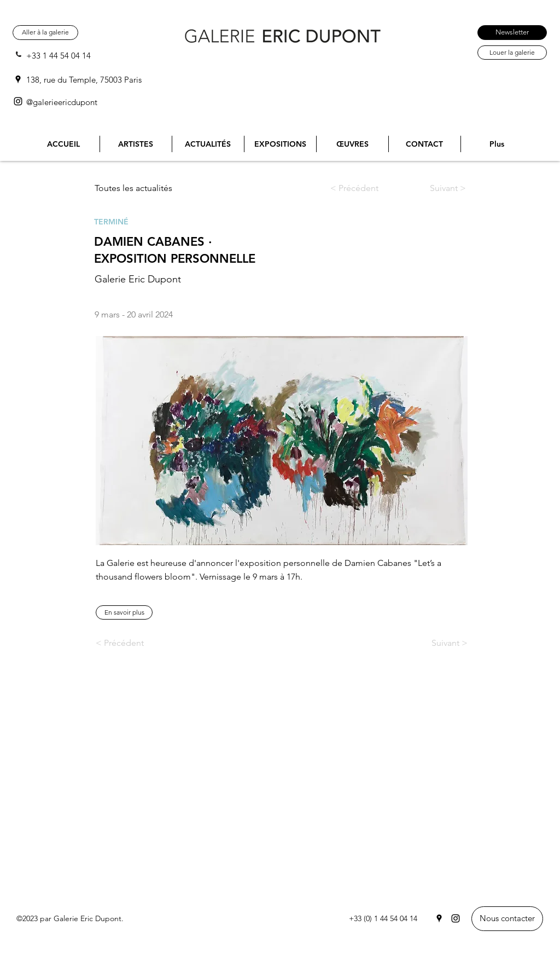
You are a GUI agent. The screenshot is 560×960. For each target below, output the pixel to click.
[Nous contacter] (507, 919)
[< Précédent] (363, 188)
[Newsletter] (512, 33)
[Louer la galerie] (512, 53)
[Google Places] (18, 79)
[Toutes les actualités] (138, 188)
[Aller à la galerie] (45, 33)
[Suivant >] (437, 188)
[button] (124, 612)
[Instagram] (18, 101)
